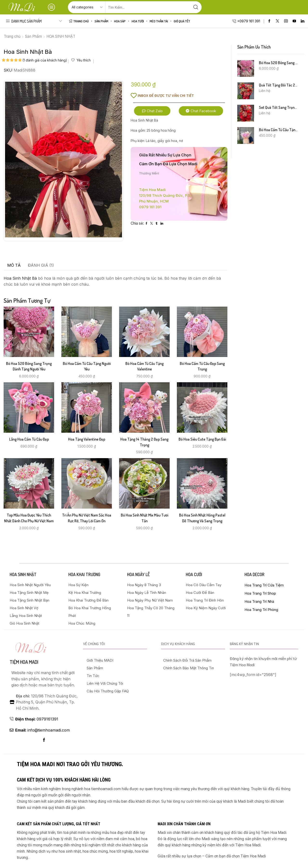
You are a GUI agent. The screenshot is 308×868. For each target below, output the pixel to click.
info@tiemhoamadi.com (42, 730)
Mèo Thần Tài (159, 21)
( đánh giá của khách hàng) (45, 60)
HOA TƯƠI (138, 21)
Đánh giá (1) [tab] (41, 265)
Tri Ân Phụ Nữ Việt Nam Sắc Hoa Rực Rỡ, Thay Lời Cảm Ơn (87, 518)
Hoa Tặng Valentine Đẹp (87, 439)
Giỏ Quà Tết (182, 21)
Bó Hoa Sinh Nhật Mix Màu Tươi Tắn (144, 518)
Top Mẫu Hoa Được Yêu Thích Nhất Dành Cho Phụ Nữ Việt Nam (29, 518)
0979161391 (37, 719)
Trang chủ (12, 36)
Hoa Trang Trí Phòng (261, 610)
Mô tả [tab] (14, 265)
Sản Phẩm (101, 21)
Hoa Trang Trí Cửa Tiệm (264, 585)
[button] (152, 111)
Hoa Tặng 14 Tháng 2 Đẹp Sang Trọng (144, 442)
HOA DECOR (254, 574)
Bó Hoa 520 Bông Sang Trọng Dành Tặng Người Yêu (29, 366)
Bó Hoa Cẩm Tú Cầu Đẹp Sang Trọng (202, 366)
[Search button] (196, 7)
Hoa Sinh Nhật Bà (20, 278)
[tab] (14, 265)
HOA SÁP (120, 21)
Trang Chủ (79, 21)
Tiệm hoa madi (24, 662)
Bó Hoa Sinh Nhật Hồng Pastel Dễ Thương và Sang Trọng (202, 518)
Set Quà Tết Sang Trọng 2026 (279, 107)
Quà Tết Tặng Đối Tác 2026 (279, 85)
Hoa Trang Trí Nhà (259, 601)
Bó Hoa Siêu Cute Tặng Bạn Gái (202, 439)
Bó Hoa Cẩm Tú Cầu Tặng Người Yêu (87, 366)
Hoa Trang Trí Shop (260, 593)
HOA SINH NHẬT (61, 36)
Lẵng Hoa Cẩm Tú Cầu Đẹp (29, 439)
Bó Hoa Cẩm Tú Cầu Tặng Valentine (144, 366)
